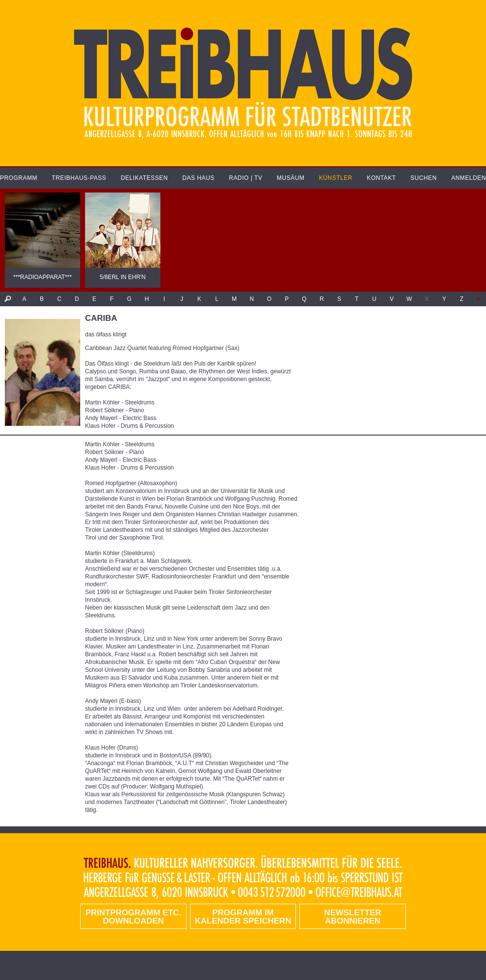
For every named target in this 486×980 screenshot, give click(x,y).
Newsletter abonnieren (353, 917)
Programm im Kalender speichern (243, 917)
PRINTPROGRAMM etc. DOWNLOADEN (133, 917)
